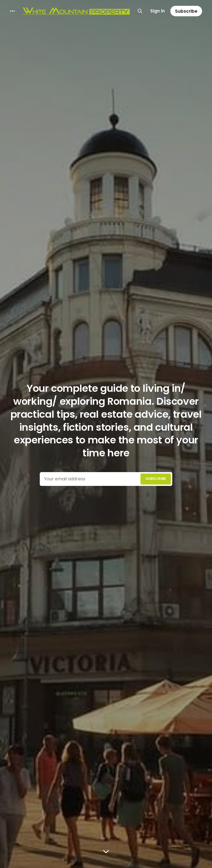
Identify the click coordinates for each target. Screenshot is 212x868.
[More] (12, 11)
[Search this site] (140, 11)
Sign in (157, 11)
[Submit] (156, 479)
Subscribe (186, 11)
